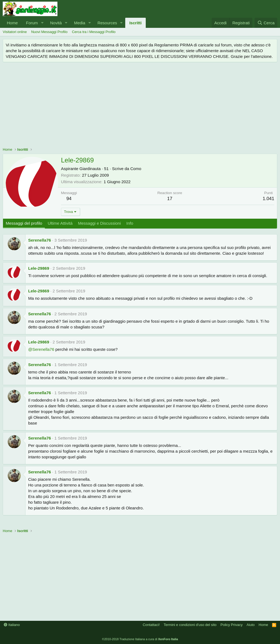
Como (136, 169)
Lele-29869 (39, 268)
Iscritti (135, 23)
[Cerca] (266, 23)
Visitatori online (15, 32)
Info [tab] (130, 223)
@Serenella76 (41, 349)
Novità (56, 23)
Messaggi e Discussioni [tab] (99, 223)
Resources (107, 23)
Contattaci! (151, 625)
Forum (32, 23)
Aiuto (251, 625)
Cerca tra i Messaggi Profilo (94, 32)
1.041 (268, 199)
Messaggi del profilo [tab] (24, 223)
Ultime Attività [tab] (60, 223)
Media (80, 23)
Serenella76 (40, 240)
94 (69, 199)
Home (12, 23)
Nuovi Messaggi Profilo (49, 32)
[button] (42, 23)
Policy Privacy (231, 625)
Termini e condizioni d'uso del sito (190, 625)
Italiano (12, 625)
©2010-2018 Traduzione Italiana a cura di (140, 639)
